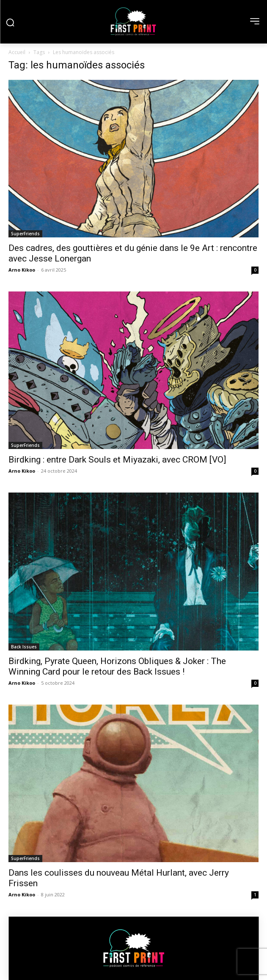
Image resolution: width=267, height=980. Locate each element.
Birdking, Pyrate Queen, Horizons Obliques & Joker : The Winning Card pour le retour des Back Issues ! (117, 666)
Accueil (17, 52)
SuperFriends (25, 234)
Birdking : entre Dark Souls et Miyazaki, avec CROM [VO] (117, 460)
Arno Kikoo (22, 270)
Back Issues (24, 647)
